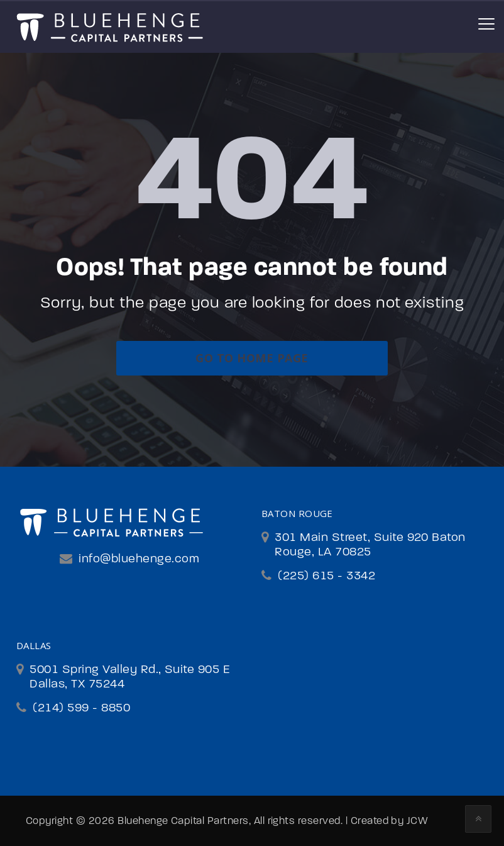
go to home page (252, 358)
